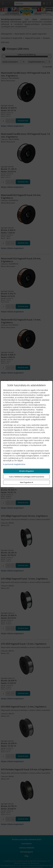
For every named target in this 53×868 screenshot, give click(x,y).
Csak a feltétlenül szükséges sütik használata (27, 477)
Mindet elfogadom (27, 471)
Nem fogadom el (27, 482)
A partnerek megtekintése (14, 464)
